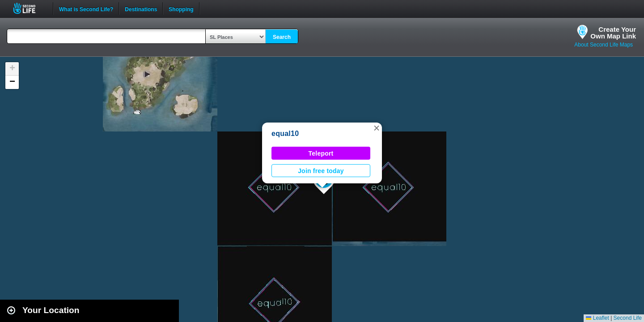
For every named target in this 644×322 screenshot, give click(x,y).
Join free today (321, 171)
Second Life (29, 8)
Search (282, 37)
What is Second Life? (86, 8)
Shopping (181, 8)
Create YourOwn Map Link (613, 33)
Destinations (141, 8)
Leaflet (597, 318)
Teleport (321, 153)
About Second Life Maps (604, 45)
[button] (377, 128)
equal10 (285, 133)
